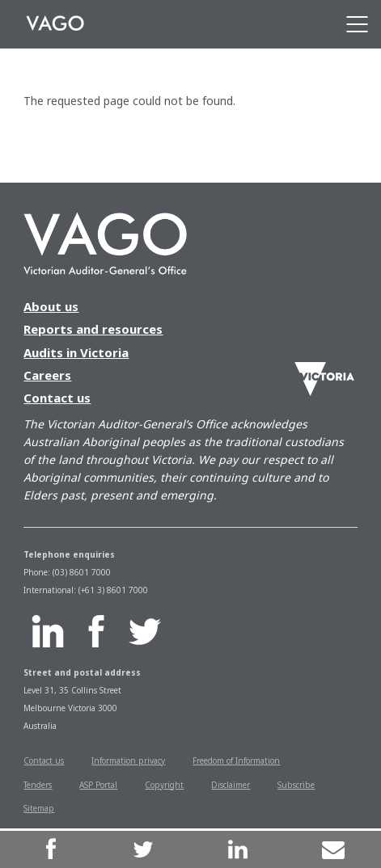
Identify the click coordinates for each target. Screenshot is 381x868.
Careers (47, 375)
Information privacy (128, 761)
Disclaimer (231, 785)
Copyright (164, 785)
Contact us (57, 398)
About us (51, 306)
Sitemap (39, 808)
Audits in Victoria (76, 352)
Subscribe (296, 785)
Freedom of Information (236, 761)
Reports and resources (93, 329)
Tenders (38, 785)
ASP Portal (98, 785)
